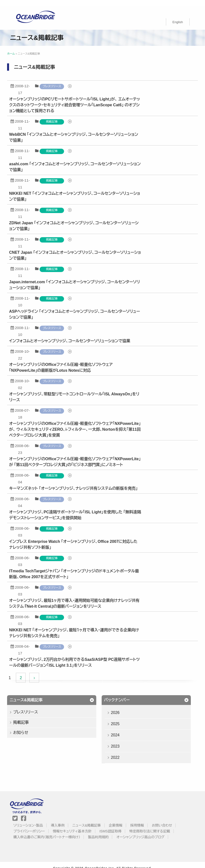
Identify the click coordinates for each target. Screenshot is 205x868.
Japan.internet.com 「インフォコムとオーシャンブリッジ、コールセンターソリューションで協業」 (81, 279)
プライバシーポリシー (33, 825)
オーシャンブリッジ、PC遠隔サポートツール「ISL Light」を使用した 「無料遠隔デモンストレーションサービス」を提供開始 (82, 509)
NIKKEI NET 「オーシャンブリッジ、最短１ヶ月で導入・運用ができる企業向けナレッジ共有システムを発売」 (81, 627)
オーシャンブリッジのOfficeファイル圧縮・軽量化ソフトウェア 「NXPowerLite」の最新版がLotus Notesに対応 (67, 362)
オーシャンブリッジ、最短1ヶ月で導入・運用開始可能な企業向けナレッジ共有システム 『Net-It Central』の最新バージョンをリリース (81, 598)
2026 (122, 707)
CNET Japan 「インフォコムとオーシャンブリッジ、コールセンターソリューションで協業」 (81, 249)
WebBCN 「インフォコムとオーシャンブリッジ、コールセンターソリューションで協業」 (80, 132)
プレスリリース (58, 80)
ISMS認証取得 (114, 825)
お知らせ (27, 727)
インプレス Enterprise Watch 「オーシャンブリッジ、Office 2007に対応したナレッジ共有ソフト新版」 (80, 539)
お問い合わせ (165, 819)
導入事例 (61, 819)
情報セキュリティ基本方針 (76, 825)
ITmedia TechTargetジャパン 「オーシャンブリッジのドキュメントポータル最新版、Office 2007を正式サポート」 (81, 568)
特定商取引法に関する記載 (153, 825)
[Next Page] (41, 672)
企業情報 (119, 819)
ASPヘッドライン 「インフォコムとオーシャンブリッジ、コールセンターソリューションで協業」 (81, 308)
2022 (122, 752)
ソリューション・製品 (32, 819)
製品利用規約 (102, 831)
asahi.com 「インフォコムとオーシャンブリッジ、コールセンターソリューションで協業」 (81, 161)
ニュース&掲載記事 (90, 819)
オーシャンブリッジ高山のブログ (144, 831)
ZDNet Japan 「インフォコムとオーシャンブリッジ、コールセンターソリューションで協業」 (80, 220)
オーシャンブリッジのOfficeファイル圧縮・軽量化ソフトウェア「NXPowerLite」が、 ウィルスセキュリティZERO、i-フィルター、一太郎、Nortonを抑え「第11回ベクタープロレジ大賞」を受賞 (81, 424)
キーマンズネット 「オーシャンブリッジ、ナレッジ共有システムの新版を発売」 (80, 483)
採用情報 (140, 819)
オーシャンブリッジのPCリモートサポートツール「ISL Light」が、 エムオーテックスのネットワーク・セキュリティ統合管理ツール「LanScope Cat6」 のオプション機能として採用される (81, 99)
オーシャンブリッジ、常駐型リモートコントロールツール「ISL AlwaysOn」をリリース (81, 391)
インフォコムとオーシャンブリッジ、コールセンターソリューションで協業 (76, 335)
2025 (122, 718)
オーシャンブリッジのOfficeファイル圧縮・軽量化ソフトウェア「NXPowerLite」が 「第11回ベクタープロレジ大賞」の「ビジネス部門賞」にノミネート (81, 456)
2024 (122, 729)
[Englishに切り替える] (178, 16)
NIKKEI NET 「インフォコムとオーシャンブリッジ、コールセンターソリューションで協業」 (81, 190)
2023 (122, 740)
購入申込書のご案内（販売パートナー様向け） (50, 831)
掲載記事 (58, 116)
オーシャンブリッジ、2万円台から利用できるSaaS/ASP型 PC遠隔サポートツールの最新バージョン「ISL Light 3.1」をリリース (81, 657)
